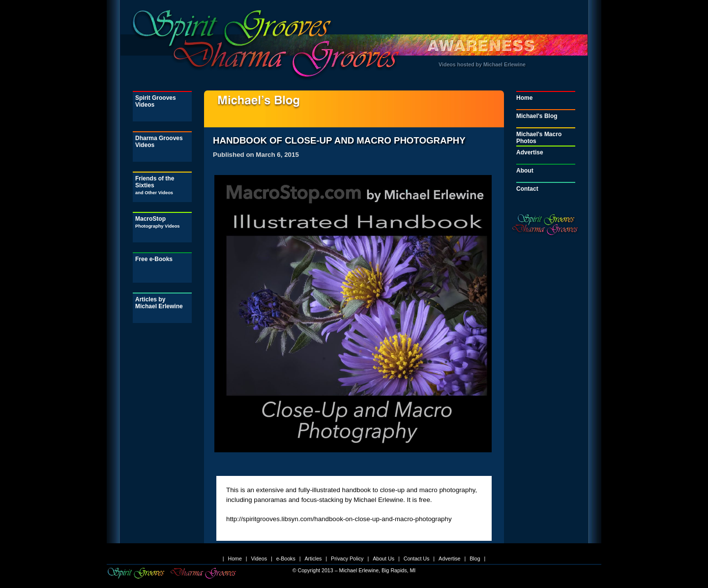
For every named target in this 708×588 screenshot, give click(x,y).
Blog (475, 559)
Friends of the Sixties (155, 185)
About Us (383, 559)
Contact (527, 189)
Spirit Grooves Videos (156, 101)
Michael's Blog (537, 116)
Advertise (530, 152)
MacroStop (158, 222)
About (525, 171)
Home (524, 98)
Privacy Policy (347, 559)
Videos (259, 559)
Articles (313, 559)
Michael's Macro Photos (539, 138)
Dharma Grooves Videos (159, 142)
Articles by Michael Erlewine (159, 303)
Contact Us (417, 559)
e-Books (286, 559)
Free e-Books (154, 259)
